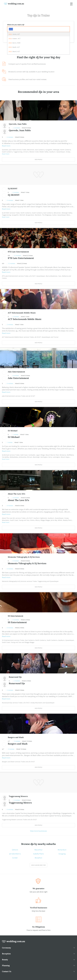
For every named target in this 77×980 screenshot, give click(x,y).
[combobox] (38, 29)
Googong (62, 854)
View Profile (38, 160)
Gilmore (15, 850)
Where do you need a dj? (16, 25)
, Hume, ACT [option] (14, 34)
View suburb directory (38, 865)
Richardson (62, 850)
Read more (6, 146)
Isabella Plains (38, 854)
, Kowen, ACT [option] (14, 39)
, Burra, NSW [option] (14, 43)
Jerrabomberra (15, 854)
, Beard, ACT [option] (14, 51)
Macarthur (38, 850)
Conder (15, 858)
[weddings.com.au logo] (14, 4)
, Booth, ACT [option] (14, 47)
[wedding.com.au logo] (14, 943)
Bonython (38, 858)
